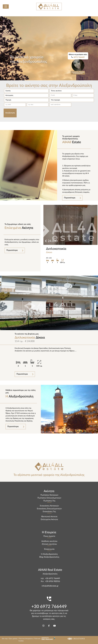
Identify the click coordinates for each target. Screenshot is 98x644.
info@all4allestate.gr (50, 586)
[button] (26, 91)
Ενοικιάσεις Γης (49, 512)
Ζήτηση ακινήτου (49, 544)
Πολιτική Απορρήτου (26, 639)
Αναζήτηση (10, 113)
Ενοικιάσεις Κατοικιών (49, 506)
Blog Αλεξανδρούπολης (49, 557)
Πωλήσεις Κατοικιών (49, 495)
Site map (5, 639)
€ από (53, 95)
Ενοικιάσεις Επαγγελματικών (49, 509)
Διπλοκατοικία (56, 249)
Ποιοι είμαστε (49, 536)
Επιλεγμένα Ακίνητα (49, 519)
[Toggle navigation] (6, 7)
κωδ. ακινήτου (56, 105)
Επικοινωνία (49, 549)
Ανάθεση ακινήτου (49, 541)
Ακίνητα (22, 226)
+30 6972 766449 (52, 578)
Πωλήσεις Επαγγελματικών (49, 498)
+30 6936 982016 (52, 581)
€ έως (75, 95)
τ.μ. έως (31, 105)
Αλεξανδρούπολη (21, 394)
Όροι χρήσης (13, 639)
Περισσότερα (70, 198)
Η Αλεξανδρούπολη (49, 554)
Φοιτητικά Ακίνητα (49, 517)
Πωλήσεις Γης (49, 501)
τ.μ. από (8, 105)
